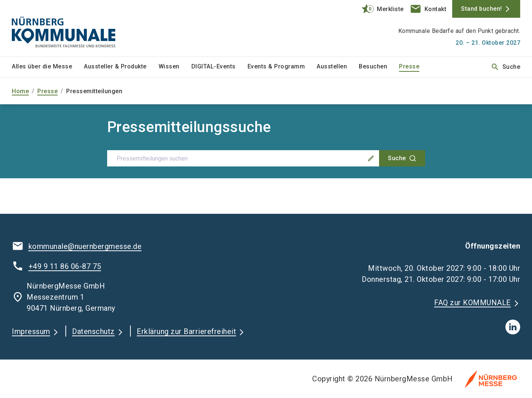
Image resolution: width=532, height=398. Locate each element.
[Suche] (402, 158)
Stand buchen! (482, 9)
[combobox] (266, 158)
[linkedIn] (513, 327)
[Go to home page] (71, 28)
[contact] (428, 9)
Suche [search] (506, 67)
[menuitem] (48, 67)
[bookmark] (379, 9)
